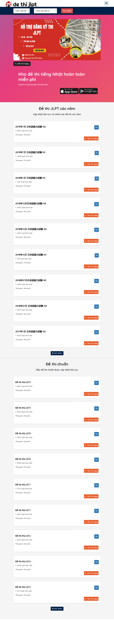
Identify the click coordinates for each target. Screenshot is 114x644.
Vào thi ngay (91, 138)
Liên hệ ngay (22, 64)
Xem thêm (57, 353)
